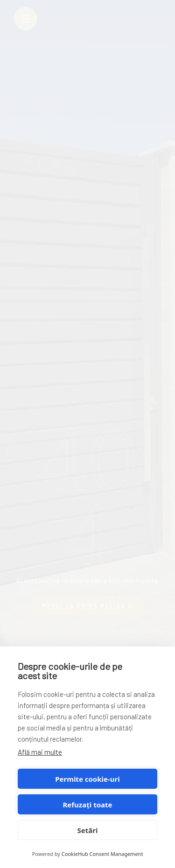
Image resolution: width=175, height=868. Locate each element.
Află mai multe (40, 752)
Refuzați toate (88, 805)
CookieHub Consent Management (102, 854)
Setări (88, 830)
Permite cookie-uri (87, 779)
